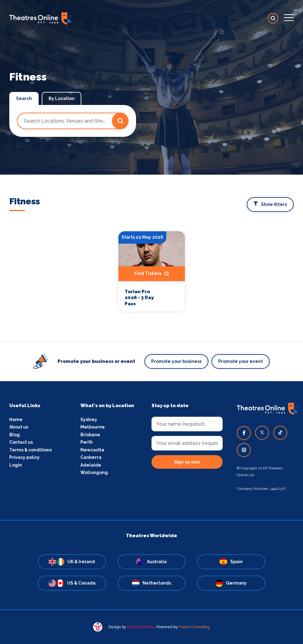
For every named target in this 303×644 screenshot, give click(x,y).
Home (16, 420)
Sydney (89, 420)
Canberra (91, 457)
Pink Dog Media (141, 627)
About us (19, 427)
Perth (87, 442)
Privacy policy (24, 457)
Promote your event (241, 361)
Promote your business (176, 361)
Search (24, 98)
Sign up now (187, 462)
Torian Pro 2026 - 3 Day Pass (139, 298)
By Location (62, 98)
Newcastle (92, 450)
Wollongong (94, 472)
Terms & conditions (30, 450)
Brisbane (90, 435)
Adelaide (91, 465)
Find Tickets (152, 274)
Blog (15, 435)
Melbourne (93, 427)
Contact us (21, 442)
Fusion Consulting (194, 627)
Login (16, 465)
